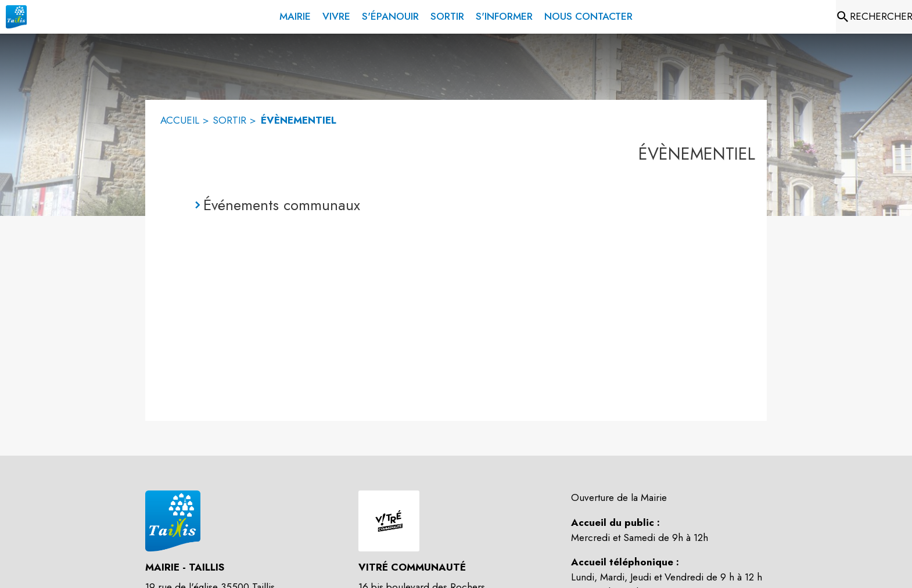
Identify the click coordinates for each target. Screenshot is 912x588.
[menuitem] (295, 15)
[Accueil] (16, 17)
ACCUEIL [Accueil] (180, 120)
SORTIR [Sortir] (229, 120)
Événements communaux (282, 205)
